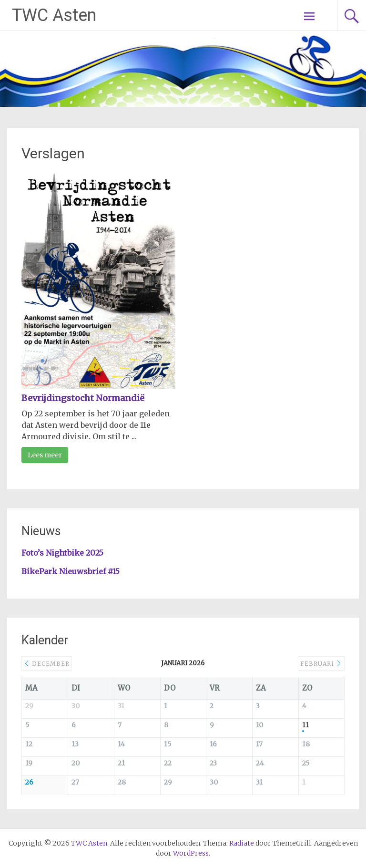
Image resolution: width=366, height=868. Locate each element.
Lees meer (45, 455)
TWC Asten (54, 15)
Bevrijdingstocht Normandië (83, 398)
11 (305, 725)
